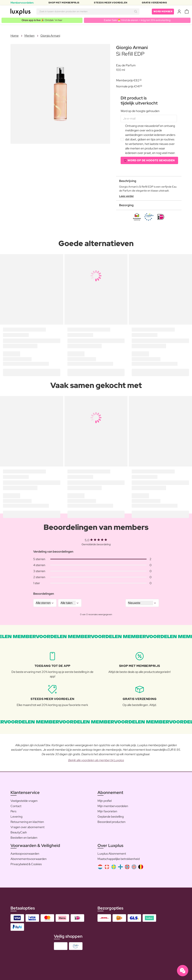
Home (15, 36)
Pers (13, 811)
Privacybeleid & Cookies (26, 864)
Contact (16, 806)
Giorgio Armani (50, 36)
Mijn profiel (105, 801)
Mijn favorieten (107, 811)
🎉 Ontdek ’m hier (42, 20)
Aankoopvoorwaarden (25, 854)
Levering (16, 817)
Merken (29, 36)
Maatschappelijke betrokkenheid (119, 859)
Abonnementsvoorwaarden (29, 859)
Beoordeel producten (111, 822)
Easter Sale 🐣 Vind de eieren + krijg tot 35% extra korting (137, 20)
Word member (163, 11)
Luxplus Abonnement (112, 854)
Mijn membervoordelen (113, 806)
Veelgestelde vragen (24, 801)
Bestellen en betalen (24, 838)
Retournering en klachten (27, 822)
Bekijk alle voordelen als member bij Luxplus (96, 760)
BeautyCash (19, 832)
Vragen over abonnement (28, 827)
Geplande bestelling (111, 817)
